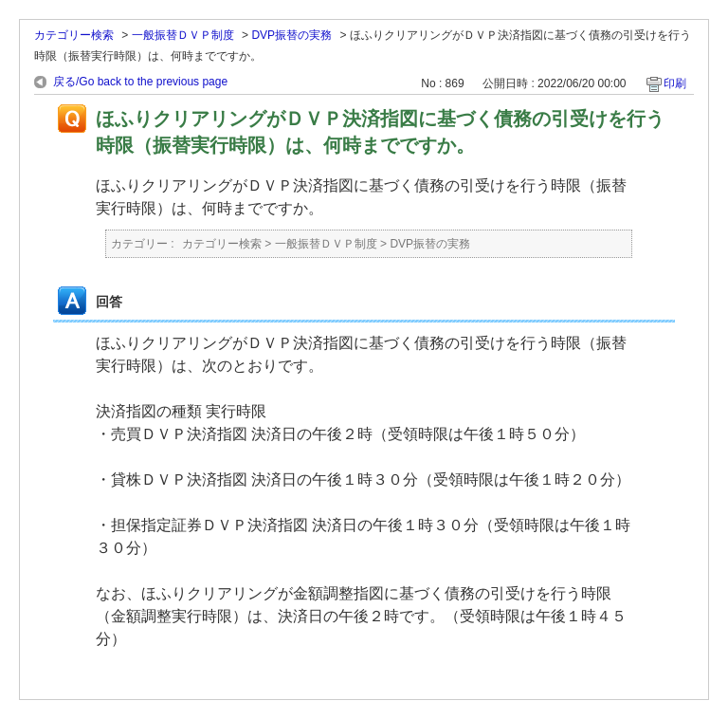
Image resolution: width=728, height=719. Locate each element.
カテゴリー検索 (74, 35)
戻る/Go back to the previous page (140, 82)
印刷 (675, 83)
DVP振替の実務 (291, 35)
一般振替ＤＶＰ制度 (183, 35)
